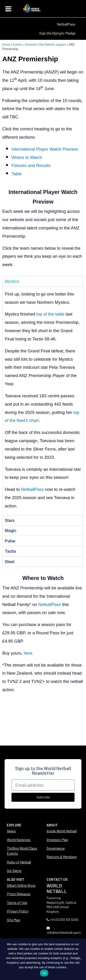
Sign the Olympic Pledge (57, 33)
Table (17, 174)
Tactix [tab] (10, 551)
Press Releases (19, 894)
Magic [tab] (11, 531)
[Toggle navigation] (8, 9)
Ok (44, 973)
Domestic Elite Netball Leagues (46, 44)
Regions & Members (62, 857)
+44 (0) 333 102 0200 (64, 920)
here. (29, 653)
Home (6, 44)
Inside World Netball (62, 831)
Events (18, 44)
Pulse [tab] (10, 541)
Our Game (14, 870)
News (11, 831)
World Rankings (19, 840)
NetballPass (66, 24)
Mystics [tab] (12, 281)
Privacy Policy (18, 911)
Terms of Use (17, 902)
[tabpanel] (43, 401)
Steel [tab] (10, 562)
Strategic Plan (57, 840)
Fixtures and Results (31, 165)
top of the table (50, 314)
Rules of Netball (19, 862)
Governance (56, 848)
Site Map (14, 920)
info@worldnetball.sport (64, 932)
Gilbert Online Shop (21, 885)
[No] (80, 959)
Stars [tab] (10, 520)
